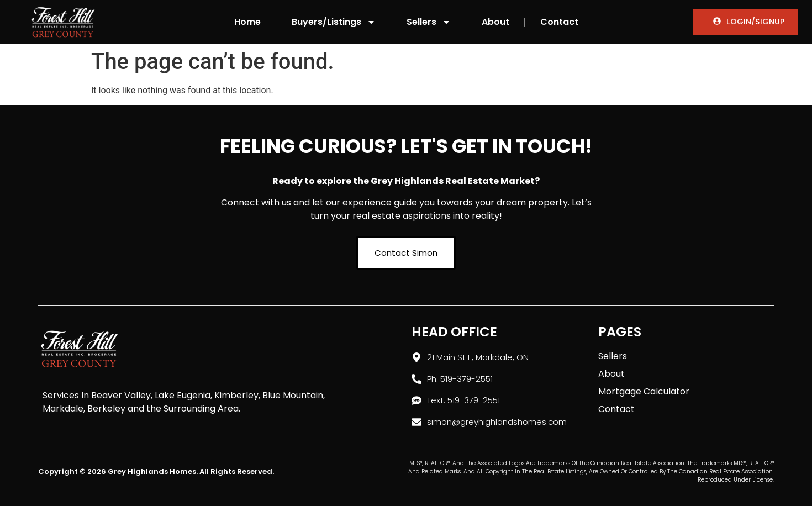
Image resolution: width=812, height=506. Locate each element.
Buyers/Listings (334, 22)
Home (247, 22)
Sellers (429, 22)
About (495, 22)
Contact (559, 22)
